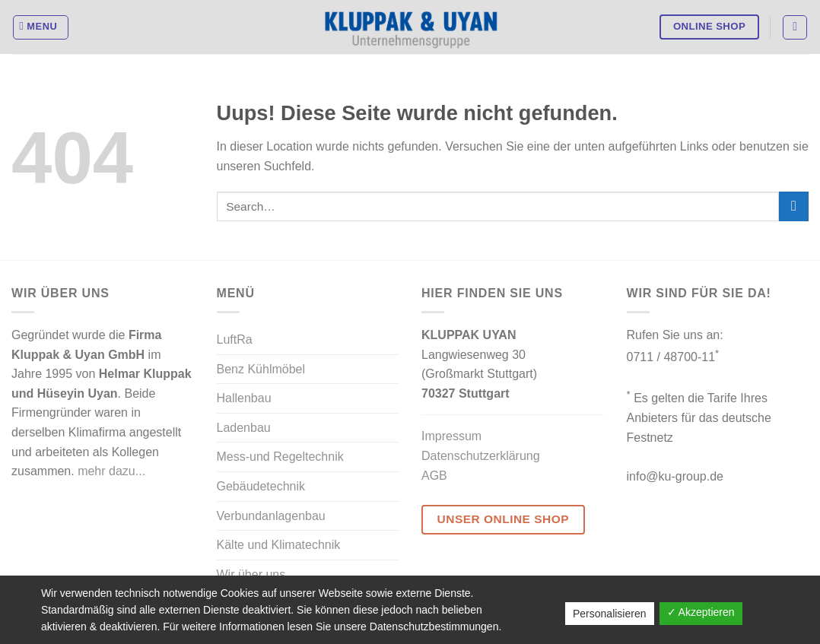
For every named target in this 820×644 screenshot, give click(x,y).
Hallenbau (244, 398)
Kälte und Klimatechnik (279, 545)
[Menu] (41, 27)
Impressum (451, 436)
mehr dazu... (111, 471)
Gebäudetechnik (261, 486)
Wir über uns (251, 574)
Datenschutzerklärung (481, 456)
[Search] (795, 27)
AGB (434, 476)
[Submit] (794, 206)
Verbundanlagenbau (271, 516)
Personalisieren (610, 614)
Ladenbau (244, 428)
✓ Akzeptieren (701, 612)
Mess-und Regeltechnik (280, 457)
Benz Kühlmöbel (261, 369)
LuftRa (235, 339)
